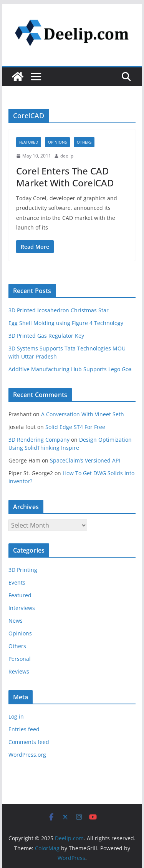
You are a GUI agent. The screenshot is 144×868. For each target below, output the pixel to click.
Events (17, 582)
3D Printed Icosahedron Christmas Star (59, 310)
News (16, 621)
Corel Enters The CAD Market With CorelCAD (65, 177)
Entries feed (24, 729)
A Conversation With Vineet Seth (83, 414)
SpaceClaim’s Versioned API (85, 460)
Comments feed (29, 742)
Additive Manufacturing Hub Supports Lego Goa (70, 369)
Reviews (19, 671)
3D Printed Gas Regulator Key (46, 336)
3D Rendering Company (39, 440)
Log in (16, 716)
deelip (67, 156)
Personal (20, 659)
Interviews (22, 608)
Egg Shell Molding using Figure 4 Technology (66, 323)
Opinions (57, 142)
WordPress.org (27, 755)
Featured (29, 142)
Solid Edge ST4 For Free (75, 427)
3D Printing (23, 570)
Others (84, 142)
